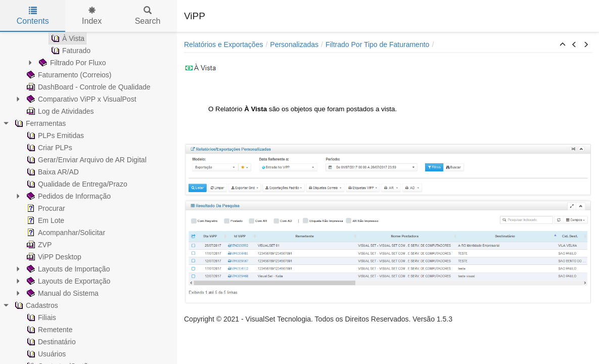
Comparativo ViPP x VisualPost (81, 99)
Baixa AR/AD (52, 172)
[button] (563, 45)
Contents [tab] (33, 16)
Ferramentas (39, 123)
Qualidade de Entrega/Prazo (76, 184)
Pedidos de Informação (68, 196)
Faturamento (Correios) (68, 75)
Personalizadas (294, 44)
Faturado (70, 51)
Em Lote (44, 220)
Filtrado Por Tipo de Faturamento (377, 44)
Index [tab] (92, 16)
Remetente (49, 330)
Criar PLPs (49, 148)
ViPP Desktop (53, 257)
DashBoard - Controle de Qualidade (88, 87)
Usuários (45, 354)
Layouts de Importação (67, 269)
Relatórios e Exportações (223, 44)
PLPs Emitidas (54, 135)
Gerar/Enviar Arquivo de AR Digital (86, 160)
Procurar (45, 208)
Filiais (40, 317)
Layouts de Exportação (67, 281)
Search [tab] (148, 16)
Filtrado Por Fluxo (71, 63)
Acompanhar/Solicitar (65, 233)
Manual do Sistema (62, 293)
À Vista (67, 38)
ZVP (38, 245)
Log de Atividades (59, 111)
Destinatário (50, 342)
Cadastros (35, 305)
